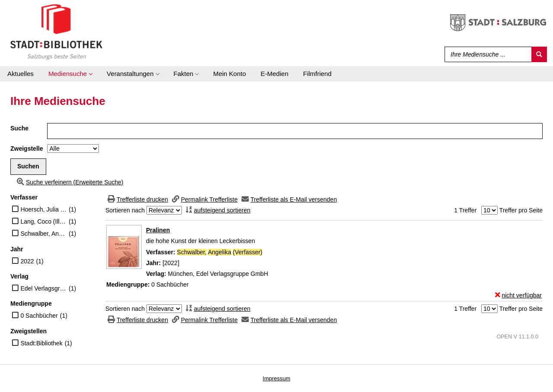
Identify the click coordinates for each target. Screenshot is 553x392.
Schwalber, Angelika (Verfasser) (43, 234)
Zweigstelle (27, 149)
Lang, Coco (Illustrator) (43, 221)
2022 (27, 261)
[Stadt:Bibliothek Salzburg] (56, 32)
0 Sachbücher (39, 316)
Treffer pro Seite (521, 210)
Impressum (276, 378)
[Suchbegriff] (486, 54)
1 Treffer (465, 210)
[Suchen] (539, 54)
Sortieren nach (125, 210)
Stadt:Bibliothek (41, 343)
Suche (19, 128)
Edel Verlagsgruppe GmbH (43, 288)
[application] (70, 74)
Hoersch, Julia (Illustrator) (43, 209)
